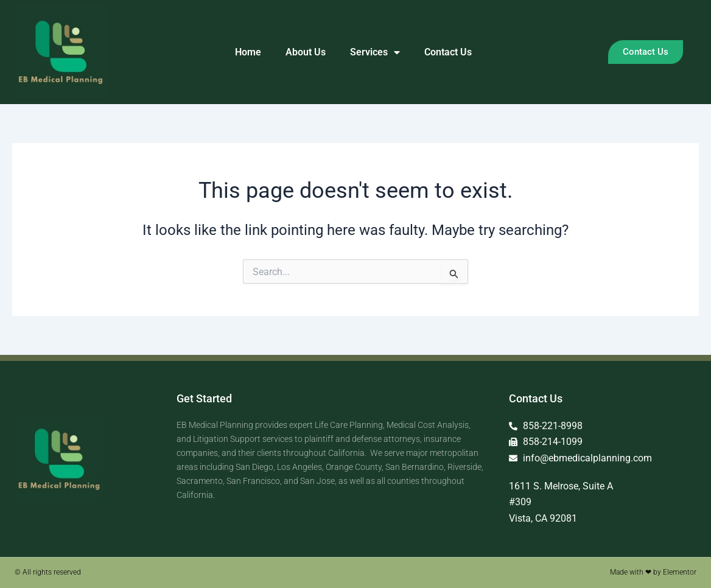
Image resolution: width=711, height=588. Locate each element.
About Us (306, 52)
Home (248, 52)
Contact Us (448, 52)
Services (375, 52)
